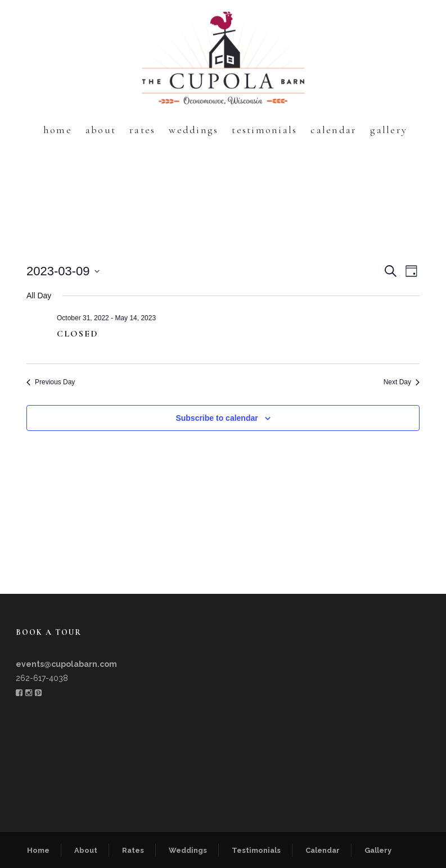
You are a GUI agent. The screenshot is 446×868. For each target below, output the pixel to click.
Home (58, 130)
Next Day (402, 382)
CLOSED (78, 334)
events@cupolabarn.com (66, 664)
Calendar (334, 130)
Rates (142, 130)
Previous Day (51, 382)
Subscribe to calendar (217, 418)
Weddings (193, 130)
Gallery (389, 130)
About (101, 130)
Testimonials (264, 130)
